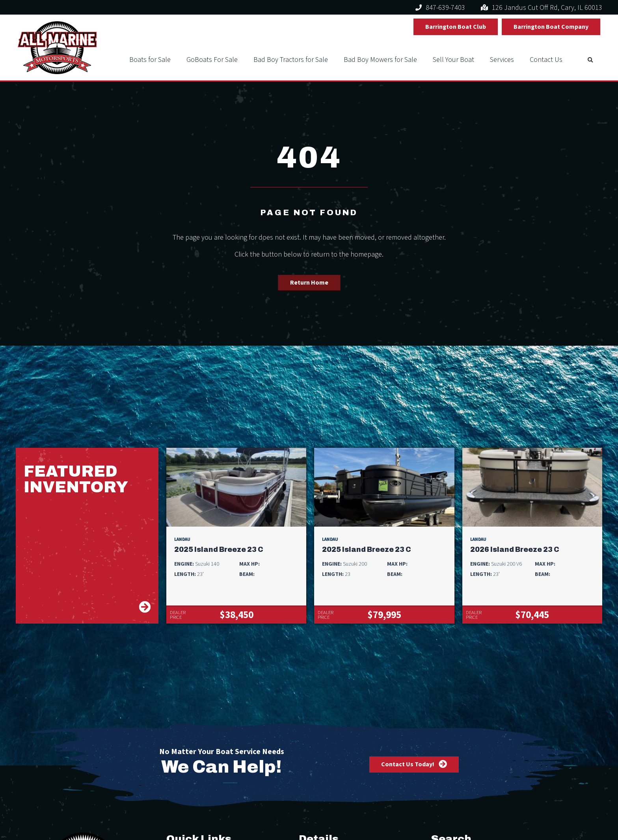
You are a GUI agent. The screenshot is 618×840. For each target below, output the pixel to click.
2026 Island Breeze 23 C (515, 550)
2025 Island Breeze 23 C (219, 550)
